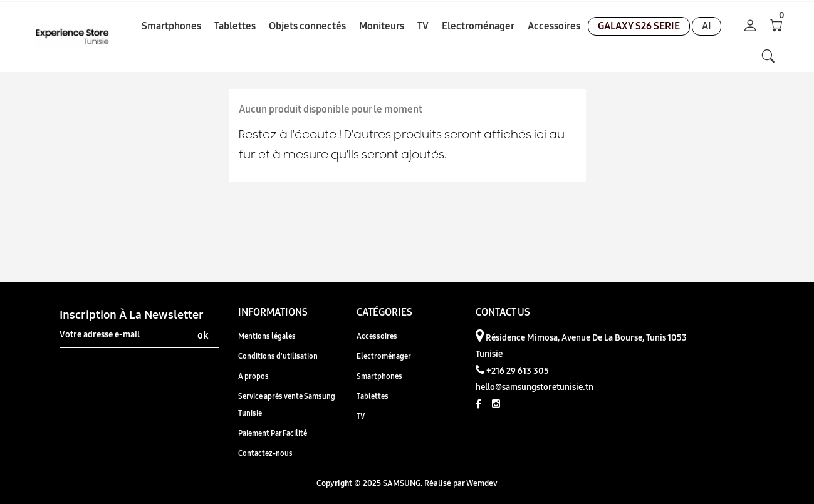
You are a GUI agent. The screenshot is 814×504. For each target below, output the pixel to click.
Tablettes (373, 396)
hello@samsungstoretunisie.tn (535, 387)
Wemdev (482, 483)
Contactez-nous (265, 453)
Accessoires (377, 336)
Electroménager (384, 356)
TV (361, 416)
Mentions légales (267, 336)
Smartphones (379, 376)
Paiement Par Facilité (273, 433)
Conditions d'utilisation (278, 356)
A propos (253, 376)
